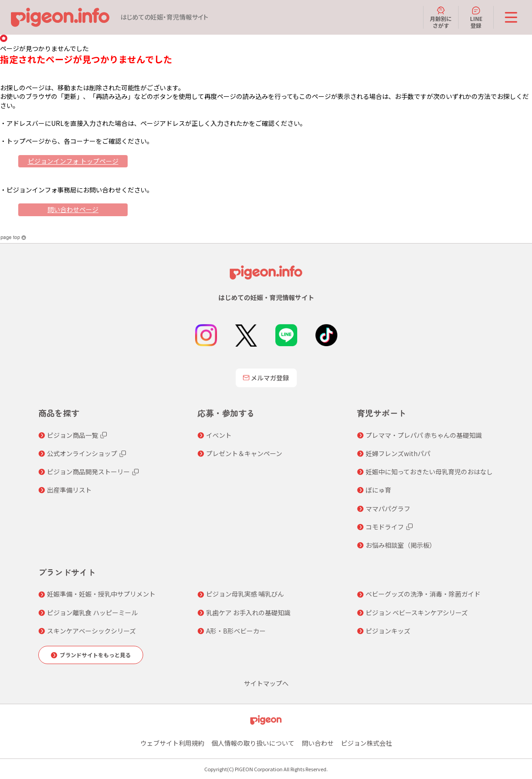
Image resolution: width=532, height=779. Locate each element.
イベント (219, 435)
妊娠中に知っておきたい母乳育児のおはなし (429, 472)
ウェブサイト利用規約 (172, 743)
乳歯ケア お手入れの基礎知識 (248, 613)
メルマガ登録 (266, 378)
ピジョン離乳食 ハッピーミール (92, 613)
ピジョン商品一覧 (72, 435)
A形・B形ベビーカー (236, 631)
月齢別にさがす (441, 17)
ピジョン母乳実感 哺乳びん (245, 594)
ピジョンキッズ (388, 631)
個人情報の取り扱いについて (253, 743)
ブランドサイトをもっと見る (95, 655)
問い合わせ (318, 743)
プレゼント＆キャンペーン (244, 453)
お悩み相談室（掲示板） (401, 545)
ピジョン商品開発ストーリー (88, 472)
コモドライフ (385, 527)
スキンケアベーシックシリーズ (91, 631)
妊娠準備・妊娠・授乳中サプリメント (101, 594)
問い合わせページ (73, 209)
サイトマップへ (266, 683)
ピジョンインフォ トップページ (73, 161)
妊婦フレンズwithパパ (398, 453)
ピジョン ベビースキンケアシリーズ (417, 613)
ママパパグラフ (388, 509)
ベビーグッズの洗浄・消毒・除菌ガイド (423, 594)
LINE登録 (476, 17)
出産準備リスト (69, 490)
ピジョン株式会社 (367, 743)
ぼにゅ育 (378, 490)
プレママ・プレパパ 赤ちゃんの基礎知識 (424, 435)
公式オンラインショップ (82, 453)
